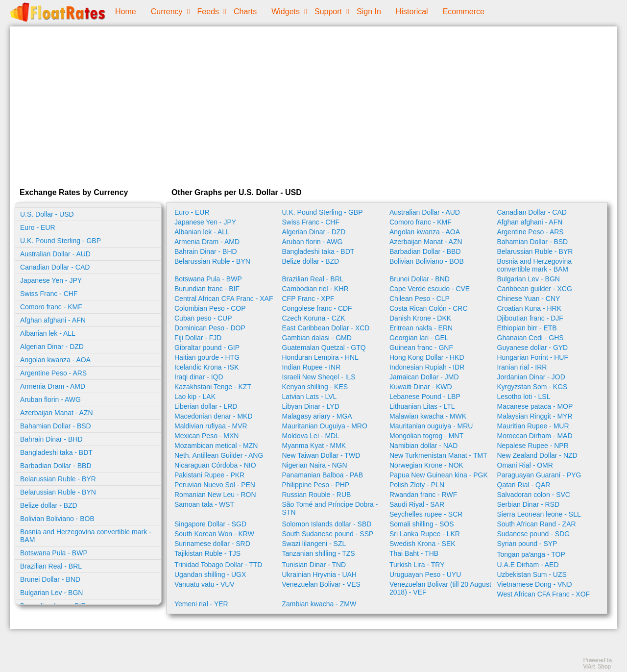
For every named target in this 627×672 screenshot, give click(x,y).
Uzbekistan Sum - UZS (532, 574)
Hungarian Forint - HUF (533, 357)
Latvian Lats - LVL (310, 397)
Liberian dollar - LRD (206, 406)
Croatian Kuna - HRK (530, 308)
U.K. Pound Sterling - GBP (60, 241)
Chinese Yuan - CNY (529, 299)
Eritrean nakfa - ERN (421, 328)
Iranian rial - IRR (522, 367)
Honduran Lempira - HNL (320, 357)
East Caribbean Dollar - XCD (326, 328)
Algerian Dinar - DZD (52, 347)
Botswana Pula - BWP (54, 553)
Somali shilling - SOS (422, 524)
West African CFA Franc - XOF (544, 594)
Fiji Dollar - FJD (198, 338)
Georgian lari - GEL (419, 338)
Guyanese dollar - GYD (533, 348)
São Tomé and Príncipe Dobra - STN (330, 508)
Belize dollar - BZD (49, 505)
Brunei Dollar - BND (50, 579)
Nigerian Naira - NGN (315, 465)
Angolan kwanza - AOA (55, 360)
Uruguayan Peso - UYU (425, 574)
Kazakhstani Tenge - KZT (213, 387)
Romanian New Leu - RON (215, 495)
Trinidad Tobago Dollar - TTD (218, 565)
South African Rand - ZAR (537, 524)
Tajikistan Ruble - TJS (207, 553)
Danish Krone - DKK (420, 318)
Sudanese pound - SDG (534, 534)
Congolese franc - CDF (317, 308)
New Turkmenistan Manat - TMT (438, 455)
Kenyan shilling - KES (315, 387)
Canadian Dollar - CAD (55, 267)
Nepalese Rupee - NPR (533, 446)
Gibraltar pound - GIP (207, 348)
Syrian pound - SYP (527, 544)
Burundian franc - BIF (207, 289)
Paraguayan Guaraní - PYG (539, 475)
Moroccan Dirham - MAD (535, 436)
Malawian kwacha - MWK (428, 416)
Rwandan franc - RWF (423, 495)
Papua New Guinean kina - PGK (439, 475)
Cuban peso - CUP (203, 318)
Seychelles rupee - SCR (426, 514)
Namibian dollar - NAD (423, 446)
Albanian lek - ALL (48, 333)
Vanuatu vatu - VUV (205, 584)
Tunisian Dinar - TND (314, 565)
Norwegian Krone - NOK (426, 465)
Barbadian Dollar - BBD (56, 466)
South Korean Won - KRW (214, 534)
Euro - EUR (38, 227)
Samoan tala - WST (204, 504)
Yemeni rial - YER (201, 604)
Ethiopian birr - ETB (527, 328)
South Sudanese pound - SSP (328, 534)
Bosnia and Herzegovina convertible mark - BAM (86, 536)
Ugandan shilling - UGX (210, 574)
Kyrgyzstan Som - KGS (532, 387)
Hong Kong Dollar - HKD (427, 357)
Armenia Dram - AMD (53, 386)
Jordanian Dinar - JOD (531, 377)
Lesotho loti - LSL (524, 397)
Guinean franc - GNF (421, 348)
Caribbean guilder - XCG (535, 289)
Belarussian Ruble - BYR (58, 479)
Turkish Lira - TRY (417, 565)
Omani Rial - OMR (525, 465)
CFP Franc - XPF (308, 299)
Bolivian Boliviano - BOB (57, 519)
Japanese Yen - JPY (51, 280)
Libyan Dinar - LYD (311, 406)
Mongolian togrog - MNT (426, 436)
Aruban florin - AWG (50, 399)
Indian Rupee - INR (312, 367)
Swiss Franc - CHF (49, 294)
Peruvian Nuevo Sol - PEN (215, 485)
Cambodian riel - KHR (315, 289)
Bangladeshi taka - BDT (56, 452)
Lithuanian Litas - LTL (422, 406)
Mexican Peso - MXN (206, 436)
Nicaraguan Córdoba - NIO (215, 465)
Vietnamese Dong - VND (535, 584)
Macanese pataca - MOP (535, 406)
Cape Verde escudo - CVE (430, 289)
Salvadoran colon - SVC (534, 495)
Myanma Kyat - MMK (314, 446)
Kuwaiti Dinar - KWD (421, 387)
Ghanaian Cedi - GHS (531, 338)
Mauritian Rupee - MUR (533, 426)
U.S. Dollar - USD (47, 214)
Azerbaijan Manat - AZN (57, 413)
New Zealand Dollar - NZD (537, 455)
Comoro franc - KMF (51, 307)
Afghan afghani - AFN (53, 320)
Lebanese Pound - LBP (425, 397)
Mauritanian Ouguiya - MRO (325, 426)
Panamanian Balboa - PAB (323, 475)
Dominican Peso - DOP (210, 328)
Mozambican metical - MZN (216, 446)
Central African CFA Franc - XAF (224, 299)
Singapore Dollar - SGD (210, 524)
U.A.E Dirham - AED (528, 565)
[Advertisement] (313, 105)
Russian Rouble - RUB (317, 495)
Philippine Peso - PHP (316, 485)
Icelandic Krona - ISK (207, 367)
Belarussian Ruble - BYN (58, 492)
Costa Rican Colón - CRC (429, 308)
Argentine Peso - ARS (53, 373)
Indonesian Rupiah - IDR (427, 367)
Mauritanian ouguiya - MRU (431, 426)
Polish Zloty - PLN (417, 485)
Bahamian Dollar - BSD (56, 426)
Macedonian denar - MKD (214, 416)
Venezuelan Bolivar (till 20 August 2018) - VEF (440, 588)
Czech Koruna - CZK (314, 318)
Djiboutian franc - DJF (530, 318)
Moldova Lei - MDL (311, 436)
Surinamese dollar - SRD (212, 544)
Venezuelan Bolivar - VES (321, 584)
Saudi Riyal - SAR (417, 504)
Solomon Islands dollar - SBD (327, 524)
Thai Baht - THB (414, 553)
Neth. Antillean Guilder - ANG (219, 455)
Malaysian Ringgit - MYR (535, 416)
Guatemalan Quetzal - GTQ (324, 348)
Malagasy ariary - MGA (317, 416)
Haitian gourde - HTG (207, 357)
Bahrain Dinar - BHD (51, 439)
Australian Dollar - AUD (55, 254)
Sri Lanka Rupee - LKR (425, 534)
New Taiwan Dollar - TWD (321, 455)
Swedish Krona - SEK (422, 544)
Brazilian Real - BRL (51, 566)
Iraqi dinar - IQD (199, 377)
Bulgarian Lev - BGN (51, 593)
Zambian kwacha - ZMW (319, 604)
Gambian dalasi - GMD (317, 338)
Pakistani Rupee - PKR (209, 475)
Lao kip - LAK (195, 397)
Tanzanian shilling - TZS (319, 553)
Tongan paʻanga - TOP (531, 554)
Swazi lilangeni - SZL (314, 544)
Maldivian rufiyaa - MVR (211, 426)
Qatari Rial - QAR (524, 485)
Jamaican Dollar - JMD (424, 377)
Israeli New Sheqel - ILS (319, 377)
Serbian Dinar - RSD (529, 504)
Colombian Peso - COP (210, 308)
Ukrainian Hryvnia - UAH (319, 574)
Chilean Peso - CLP (420, 299)
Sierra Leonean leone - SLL (539, 514)
